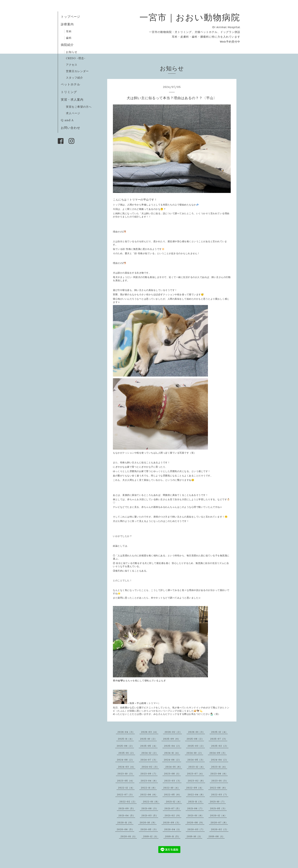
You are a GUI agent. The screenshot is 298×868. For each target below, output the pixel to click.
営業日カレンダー (77, 71)
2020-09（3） (172, 822)
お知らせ (72, 52)
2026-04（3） (126, 732)
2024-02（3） (150, 767)
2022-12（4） (126, 788)
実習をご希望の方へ (79, 107)
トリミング (69, 92)
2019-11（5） (173, 836)
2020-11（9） (125, 822)
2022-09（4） (195, 788)
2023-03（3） (173, 781)
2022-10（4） (172, 788)
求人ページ (73, 113)
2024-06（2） (172, 760)
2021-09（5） (127, 808)
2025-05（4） (149, 746)
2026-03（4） (150, 732)
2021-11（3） (196, 802)
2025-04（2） (173, 746)
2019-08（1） (217, 836)
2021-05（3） (218, 808)
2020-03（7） (196, 829)
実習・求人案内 (72, 100)
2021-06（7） (195, 808)
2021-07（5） (173, 808)
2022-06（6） (149, 794)
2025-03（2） (196, 746)
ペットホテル (71, 84)
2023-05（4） (126, 781)
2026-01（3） (197, 732)
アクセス (72, 65)
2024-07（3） (149, 760)
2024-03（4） (127, 767)
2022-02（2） (128, 802)
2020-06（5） (125, 829)
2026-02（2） (173, 732)
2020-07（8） (219, 822)
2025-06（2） (125, 746)
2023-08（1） (172, 774)
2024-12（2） (150, 753)
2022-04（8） (196, 794)
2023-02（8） (196, 781)
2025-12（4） (219, 732)
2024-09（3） (218, 753)
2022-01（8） (151, 802)
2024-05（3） (196, 760)
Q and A (69, 120)
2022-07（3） (125, 794)
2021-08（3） (150, 808)
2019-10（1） (194, 836)
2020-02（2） (220, 829)
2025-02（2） (220, 746)
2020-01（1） (129, 836)
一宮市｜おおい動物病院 (190, 17)
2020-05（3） (149, 829)
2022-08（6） (218, 788)
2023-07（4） (196, 774)
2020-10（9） (148, 822)
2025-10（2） (148, 739)
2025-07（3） (219, 739)
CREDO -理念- (76, 58)
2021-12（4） (174, 802)
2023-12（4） (197, 767)
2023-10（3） (126, 774)
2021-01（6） (196, 815)
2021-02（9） (173, 815)
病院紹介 (67, 45)
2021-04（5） (127, 815)
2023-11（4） (219, 767)
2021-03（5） (150, 815)
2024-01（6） (174, 767)
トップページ (71, 17)
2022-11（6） (149, 788)
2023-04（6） (149, 781)
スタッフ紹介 (74, 78)
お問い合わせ (71, 128)
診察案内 (67, 24)
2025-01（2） (127, 753)
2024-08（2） (126, 760)
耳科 (69, 31)
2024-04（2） (220, 760)
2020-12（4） (218, 815)
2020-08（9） (196, 822)
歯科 (69, 38)
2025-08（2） (195, 739)
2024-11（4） (172, 753)
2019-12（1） (151, 836)
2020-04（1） (173, 829)
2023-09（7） (149, 774)
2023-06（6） (219, 774)
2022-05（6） (173, 794)
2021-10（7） (218, 802)
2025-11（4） (126, 739)
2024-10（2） (195, 753)
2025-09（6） (172, 739)
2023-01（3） (220, 781)
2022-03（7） (220, 794)
